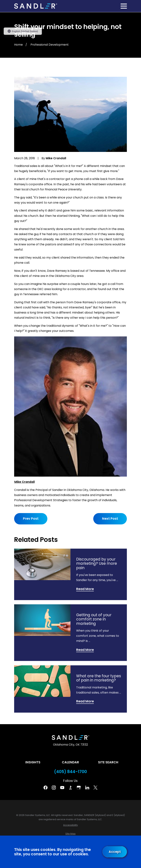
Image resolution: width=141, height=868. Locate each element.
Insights (33, 762)
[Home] (36, 6)
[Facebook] (46, 788)
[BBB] (70, 788)
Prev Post (31, 519)
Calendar (70, 762)
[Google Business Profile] (79, 788)
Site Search (108, 762)
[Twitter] (95, 788)
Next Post (110, 519)
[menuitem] (70, 825)
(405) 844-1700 (70, 772)
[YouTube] (62, 788)
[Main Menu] (124, 6)
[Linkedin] (87, 788)
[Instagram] (54, 788)
